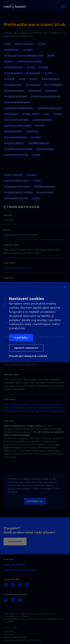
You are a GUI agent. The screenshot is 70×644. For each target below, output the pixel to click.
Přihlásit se (35, 501)
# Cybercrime (13, 85)
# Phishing (11, 114)
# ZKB (36, 155)
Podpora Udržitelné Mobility (15, 637)
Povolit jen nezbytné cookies (28, 356)
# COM (58, 114)
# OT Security (13, 73)
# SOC (34, 79)
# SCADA (9, 79)
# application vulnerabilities (24, 56)
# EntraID (35, 91)
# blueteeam (45, 149)
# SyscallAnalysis (50, 108)
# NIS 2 (9, 62)
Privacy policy (9, 635)
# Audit (36, 137)
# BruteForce (51, 79)
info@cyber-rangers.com (20, 570)
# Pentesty (12, 50)
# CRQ (31, 67)
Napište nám (15, 541)
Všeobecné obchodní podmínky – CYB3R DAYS (23, 640)
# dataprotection (16, 155)
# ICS (22, 79)
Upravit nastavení (26, 348)
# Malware (33, 73)
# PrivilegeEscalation (45, 97)
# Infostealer (13, 67)
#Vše (7, 44)
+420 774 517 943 (15, 565)
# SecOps (51, 91)
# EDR (51, 56)
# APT (48, 73)
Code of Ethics (9, 632)
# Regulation (13, 132)
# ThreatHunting (15, 97)
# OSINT (28, 50)
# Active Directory (30, 62)
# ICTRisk (32, 132)
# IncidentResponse (17, 102)
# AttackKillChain (16, 120)
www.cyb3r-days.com (17, 268)
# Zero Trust (31, 114)
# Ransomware (42, 120)
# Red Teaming (24, 44)
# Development (14, 91)
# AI (46, 114)
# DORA (40, 126)
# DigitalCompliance (18, 126)
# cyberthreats (38, 143)
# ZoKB (43, 67)
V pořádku (21, 338)
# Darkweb (33, 85)
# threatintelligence (18, 149)
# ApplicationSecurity (19, 108)
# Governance (53, 85)
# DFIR (42, 44)
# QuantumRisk (14, 143)
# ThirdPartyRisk (15, 137)
